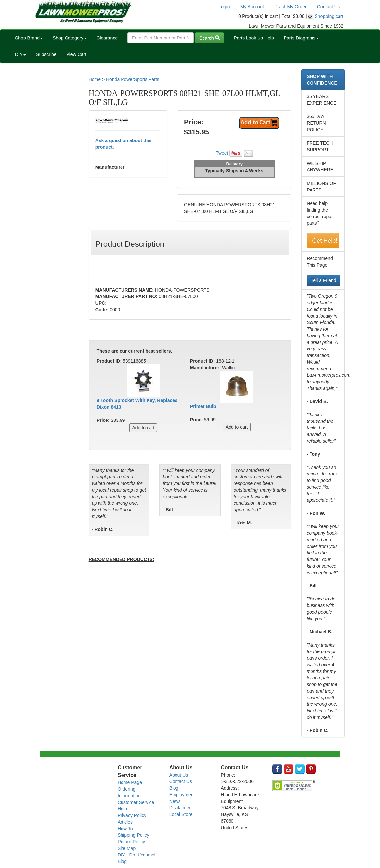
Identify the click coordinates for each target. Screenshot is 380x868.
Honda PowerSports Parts (133, 79)
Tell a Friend (323, 280)
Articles (125, 822)
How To (125, 829)
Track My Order (291, 7)
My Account (252, 7)
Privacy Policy (132, 815)
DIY (21, 54)
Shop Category (70, 38)
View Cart (76, 54)
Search (209, 38)
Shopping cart (329, 16)
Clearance (107, 38)
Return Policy (131, 842)
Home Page (130, 782)
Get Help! (325, 241)
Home (95, 79)
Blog (122, 861)
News (175, 801)
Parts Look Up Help (254, 38)
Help (122, 809)
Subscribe (46, 54)
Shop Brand (29, 38)
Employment (182, 795)
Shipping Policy (133, 835)
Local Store (181, 814)
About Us (179, 775)
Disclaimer (180, 808)
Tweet (222, 153)
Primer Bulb (203, 406)
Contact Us (328, 7)
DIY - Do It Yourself (137, 855)
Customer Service (136, 802)
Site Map (127, 848)
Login (224, 7)
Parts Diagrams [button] (301, 38)
